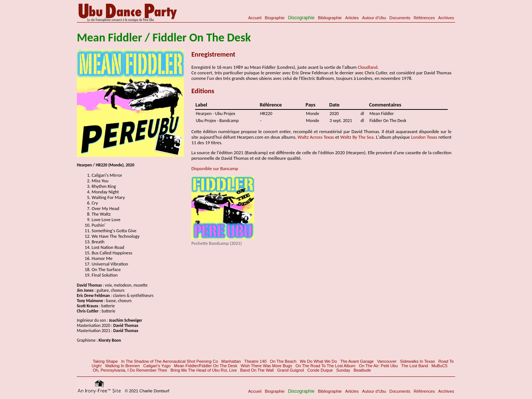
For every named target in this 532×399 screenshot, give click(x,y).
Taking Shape (105, 361)
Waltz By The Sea (357, 137)
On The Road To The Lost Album (325, 366)
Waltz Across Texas (316, 137)
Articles (352, 18)
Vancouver (387, 361)
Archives (446, 18)
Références (424, 18)
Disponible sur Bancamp (215, 168)
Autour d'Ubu (374, 18)
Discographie (301, 18)
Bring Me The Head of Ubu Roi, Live (204, 370)
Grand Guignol (291, 370)
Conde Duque (320, 370)
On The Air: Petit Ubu (378, 366)
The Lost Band (415, 366)
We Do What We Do (318, 361)
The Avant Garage (357, 361)
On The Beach (283, 361)
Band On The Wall (257, 370)
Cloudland (367, 67)
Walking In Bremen (122, 366)
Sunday (343, 370)
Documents (400, 18)
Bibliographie (330, 18)
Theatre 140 (255, 361)
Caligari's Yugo (157, 366)
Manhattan (231, 361)
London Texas (424, 137)
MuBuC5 (440, 366)
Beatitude (362, 370)
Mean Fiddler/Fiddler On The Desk (206, 366)
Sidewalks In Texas (417, 361)
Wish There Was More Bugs (266, 366)
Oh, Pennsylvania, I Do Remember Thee (130, 370)
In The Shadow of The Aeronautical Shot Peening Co (170, 361)
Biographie (275, 18)
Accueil (255, 18)
